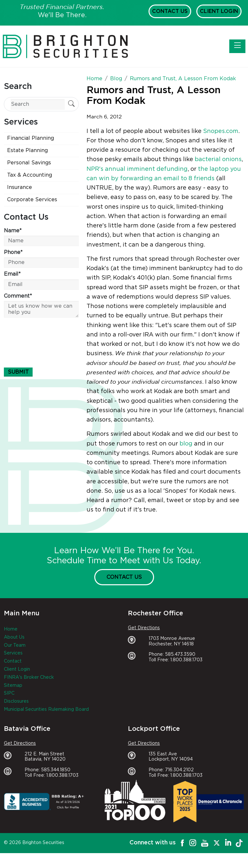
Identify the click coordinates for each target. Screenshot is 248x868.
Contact (13, 661)
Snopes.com (221, 131)
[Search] (38, 104)
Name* (13, 231)
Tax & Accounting (30, 175)
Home (11, 629)
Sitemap (13, 686)
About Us (14, 637)
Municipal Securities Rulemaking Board (46, 709)
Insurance (20, 187)
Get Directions (144, 628)
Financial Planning (31, 138)
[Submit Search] (71, 104)
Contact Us (170, 11)
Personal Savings (29, 163)
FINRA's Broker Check (29, 677)
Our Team (15, 645)
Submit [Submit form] (18, 372)
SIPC (9, 693)
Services (13, 653)
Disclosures (16, 701)
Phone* (13, 252)
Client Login (219, 11)
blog (186, 444)
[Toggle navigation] (237, 46)
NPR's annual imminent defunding (137, 169)
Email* (12, 274)
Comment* (18, 296)
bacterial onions (218, 159)
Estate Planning (27, 150)
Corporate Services (32, 200)
